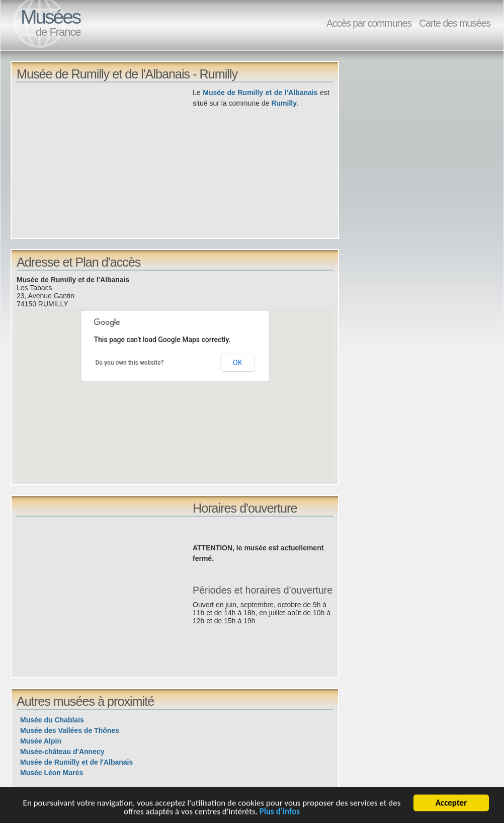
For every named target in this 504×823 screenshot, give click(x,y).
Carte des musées (455, 23)
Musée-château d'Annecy (62, 752)
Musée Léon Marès (52, 773)
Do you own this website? (130, 363)
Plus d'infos (280, 813)
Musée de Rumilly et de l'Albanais (260, 93)
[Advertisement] (105, 158)
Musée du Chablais (52, 720)
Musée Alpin (41, 741)
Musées (50, 17)
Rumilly (284, 103)
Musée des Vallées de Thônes (70, 730)
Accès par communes (369, 23)
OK (237, 363)
